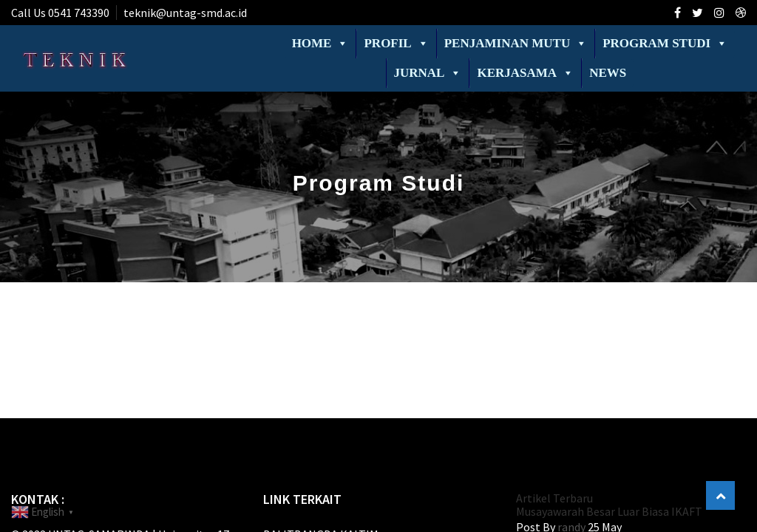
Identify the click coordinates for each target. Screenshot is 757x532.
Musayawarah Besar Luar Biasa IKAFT (609, 511)
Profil (396, 44)
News (608, 73)
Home (320, 44)
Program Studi (665, 44)
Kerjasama (525, 73)
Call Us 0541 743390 (60, 13)
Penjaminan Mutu (516, 44)
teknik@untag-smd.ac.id (185, 13)
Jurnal (428, 73)
